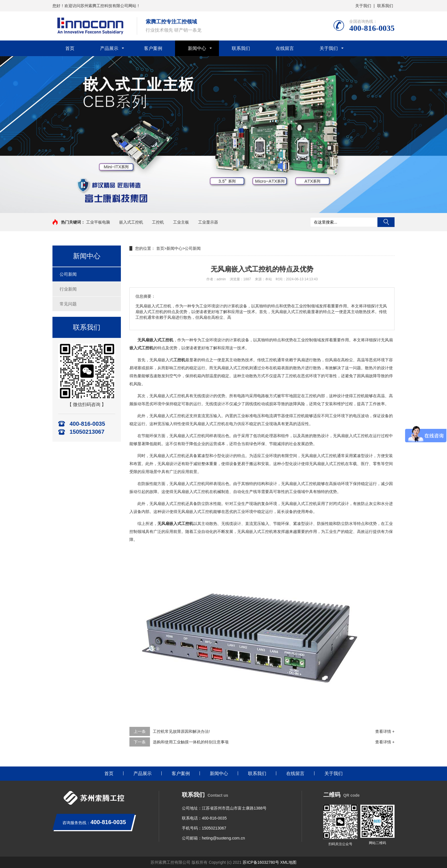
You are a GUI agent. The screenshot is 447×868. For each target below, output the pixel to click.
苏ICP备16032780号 (261, 862)
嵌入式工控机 (131, 222)
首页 (70, 48)
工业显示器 (208, 222)
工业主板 (181, 222)
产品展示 (109, 48)
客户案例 (153, 48)
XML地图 (288, 862)
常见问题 (68, 304)
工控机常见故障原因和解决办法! (181, 731)
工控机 (158, 222)
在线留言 (285, 48)
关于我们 (363, 6)
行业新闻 (68, 289)
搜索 (386, 222)
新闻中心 (197, 48)
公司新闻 (68, 274)
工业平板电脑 (98, 222)
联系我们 (385, 6)
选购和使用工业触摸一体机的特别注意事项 (191, 742)
